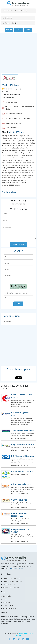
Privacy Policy (8, 605)
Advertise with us (9, 608)
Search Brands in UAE (11, 587)
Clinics (9, 321)
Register (9, 30)
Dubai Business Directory (12, 581)
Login (19, 30)
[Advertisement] (18, 54)
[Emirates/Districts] (18, 23)
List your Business (10, 584)
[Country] (18, 18)
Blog (28, 30)
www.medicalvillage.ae (14, 123)
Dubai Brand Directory (11, 578)
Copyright (7, 602)
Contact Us (7, 596)
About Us (7, 599)
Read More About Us (18, 569)
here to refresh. (27, 293)
